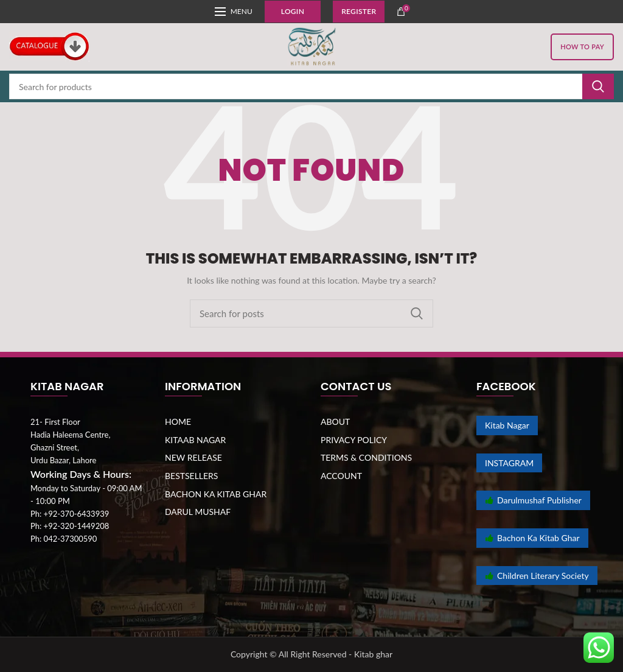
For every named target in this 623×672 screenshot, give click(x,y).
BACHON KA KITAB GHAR (216, 494)
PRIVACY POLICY (354, 440)
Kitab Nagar (507, 425)
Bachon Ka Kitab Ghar (532, 538)
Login (293, 11)
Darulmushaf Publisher (533, 500)
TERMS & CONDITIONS (366, 457)
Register (359, 11)
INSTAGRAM (509, 463)
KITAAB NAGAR (195, 440)
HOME (178, 422)
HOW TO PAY (582, 47)
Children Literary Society (537, 576)
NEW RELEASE (193, 457)
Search (598, 86)
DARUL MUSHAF (198, 512)
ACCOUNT (341, 476)
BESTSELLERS (191, 476)
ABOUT (335, 422)
